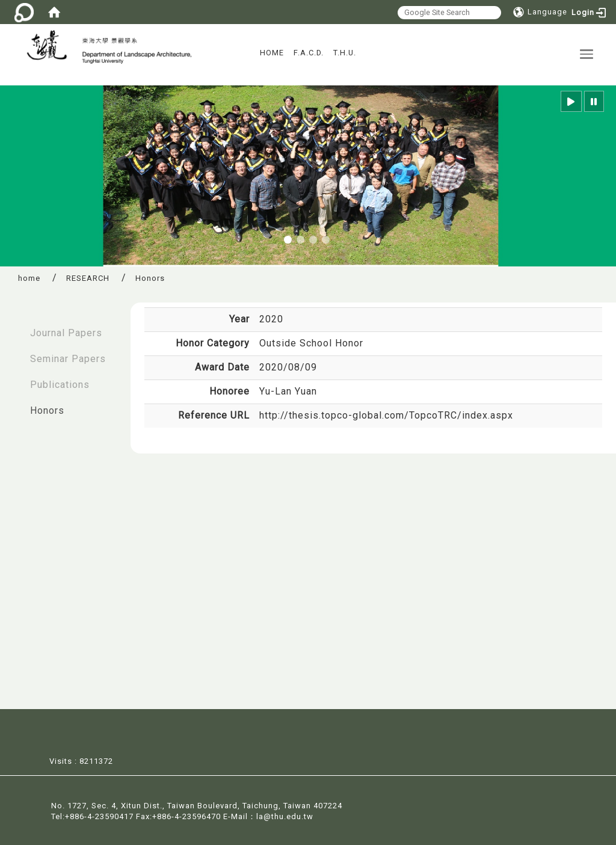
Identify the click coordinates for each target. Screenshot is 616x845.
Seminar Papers (68, 359)
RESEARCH (88, 278)
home (29, 278)
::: (13, 327)
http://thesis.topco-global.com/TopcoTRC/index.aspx (386, 415)
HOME (272, 53)
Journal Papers (66, 333)
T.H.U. (345, 53)
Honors (47, 410)
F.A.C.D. (309, 53)
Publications (60, 385)
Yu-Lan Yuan (288, 391)
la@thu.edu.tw (285, 816)
